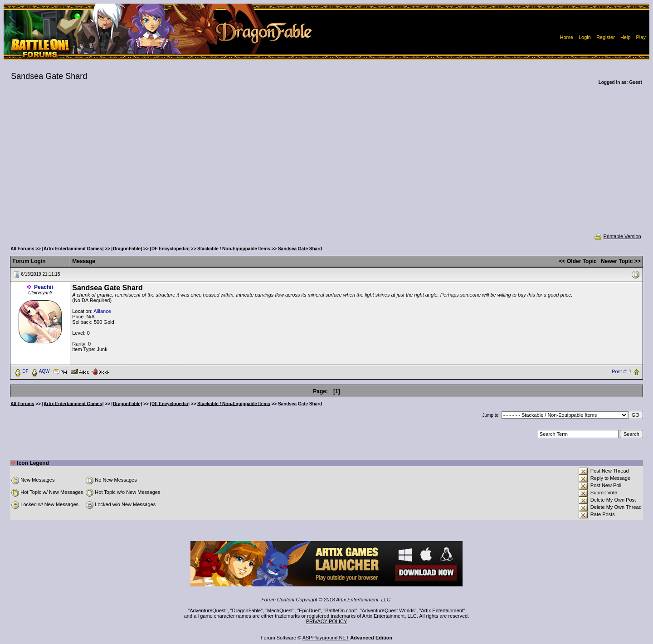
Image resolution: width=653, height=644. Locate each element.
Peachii (44, 287)
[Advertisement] (326, 165)
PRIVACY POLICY (327, 621)
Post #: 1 (621, 371)
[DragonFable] (127, 249)
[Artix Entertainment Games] (73, 249)
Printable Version (617, 236)
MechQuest (280, 610)
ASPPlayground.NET (326, 638)
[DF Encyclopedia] (170, 249)
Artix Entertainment (442, 610)
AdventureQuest (208, 610)
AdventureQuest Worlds (388, 610)
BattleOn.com (340, 610)
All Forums (22, 249)
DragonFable (247, 610)
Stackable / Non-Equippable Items (234, 249)
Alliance (102, 311)
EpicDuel (309, 610)
